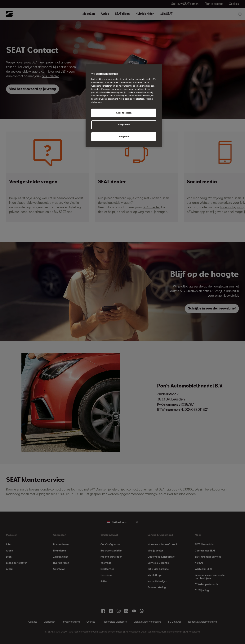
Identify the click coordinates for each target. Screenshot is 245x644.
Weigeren (124, 136)
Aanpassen (124, 125)
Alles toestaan (124, 113)
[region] (124, 106)
